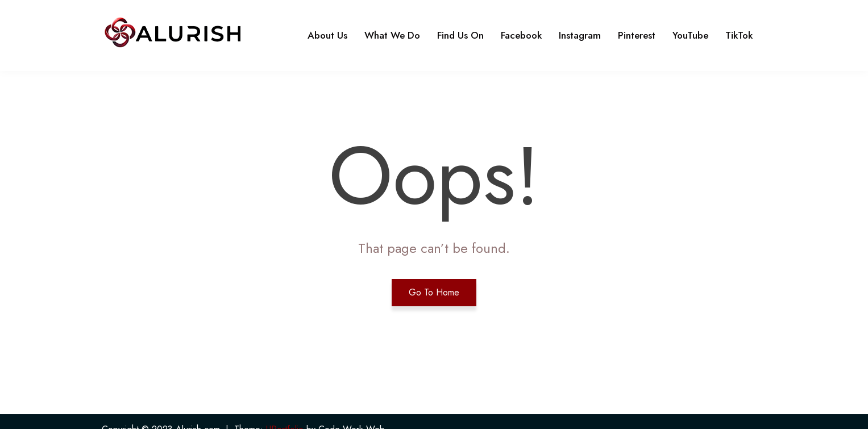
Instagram (580, 35)
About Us (327, 35)
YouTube (690, 35)
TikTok (739, 35)
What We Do (392, 35)
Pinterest (637, 35)
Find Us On (460, 35)
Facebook (521, 35)
